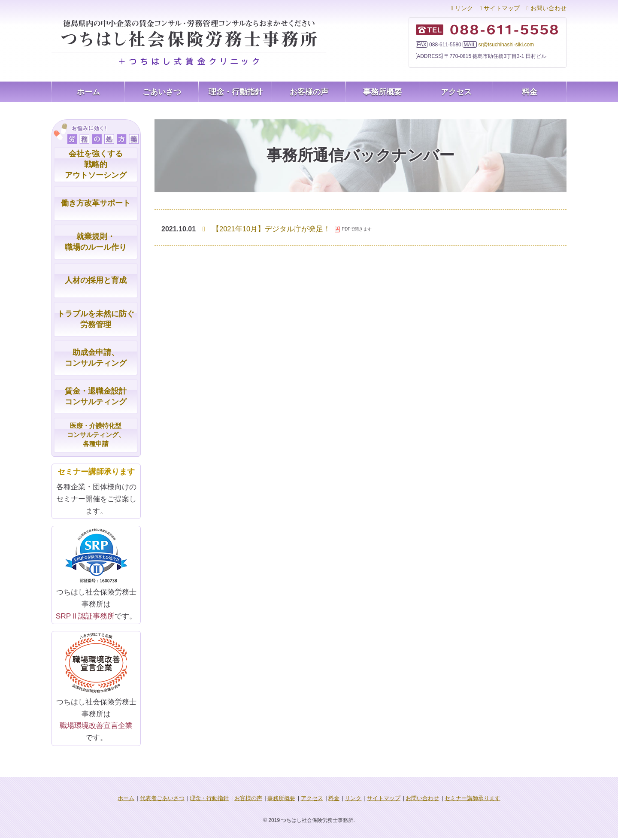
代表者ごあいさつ (172, 800)
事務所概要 (382, 92)
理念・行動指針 (236, 92)
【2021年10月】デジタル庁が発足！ (268, 229)
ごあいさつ (162, 92)
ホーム (88, 92)
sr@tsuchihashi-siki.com (506, 45)
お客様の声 (309, 92)
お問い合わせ (548, 8)
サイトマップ (502, 8)
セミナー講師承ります (462, 800)
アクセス (456, 92)
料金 (530, 92)
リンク (464, 8)
